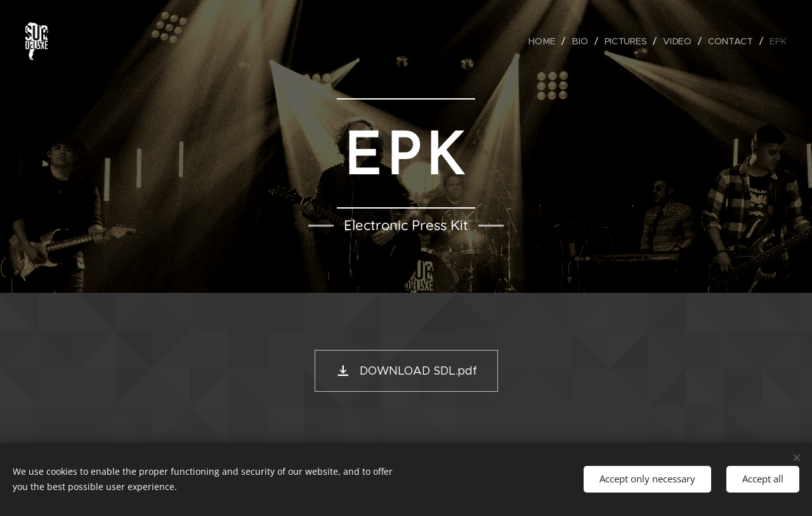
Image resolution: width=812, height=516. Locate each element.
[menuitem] (546, 41)
